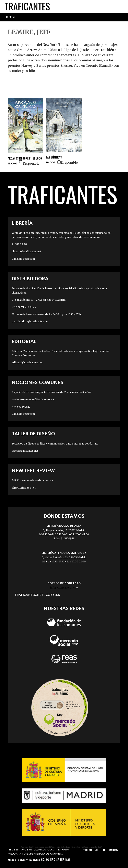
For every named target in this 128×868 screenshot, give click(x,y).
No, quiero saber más (56, 859)
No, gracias (110, 850)
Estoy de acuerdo (88, 850)
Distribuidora (30, 279)
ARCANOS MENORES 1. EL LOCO (25, 158)
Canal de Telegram (23, 259)
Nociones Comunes (38, 383)
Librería (22, 223)
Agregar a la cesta (21, 161)
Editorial (24, 342)
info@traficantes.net (64, 588)
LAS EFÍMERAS (54, 157)
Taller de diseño (33, 434)
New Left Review (33, 471)
